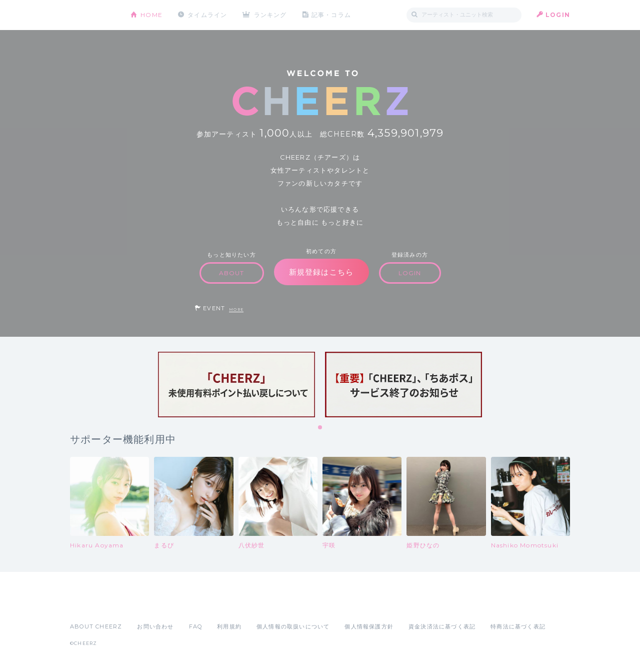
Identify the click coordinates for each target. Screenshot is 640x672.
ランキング (270, 15)
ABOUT (232, 273)
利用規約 (229, 626)
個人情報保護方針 (369, 626)
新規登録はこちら (321, 272)
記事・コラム (331, 15)
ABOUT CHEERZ (96, 626)
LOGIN (558, 15)
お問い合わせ (155, 626)
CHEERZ (93, 15)
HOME (151, 15)
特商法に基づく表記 (518, 626)
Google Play (146, 604)
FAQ (196, 626)
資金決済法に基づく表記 (442, 626)
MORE (236, 309)
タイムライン (207, 15)
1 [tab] (320, 428)
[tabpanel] (236, 385)
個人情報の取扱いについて (293, 626)
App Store (93, 604)
